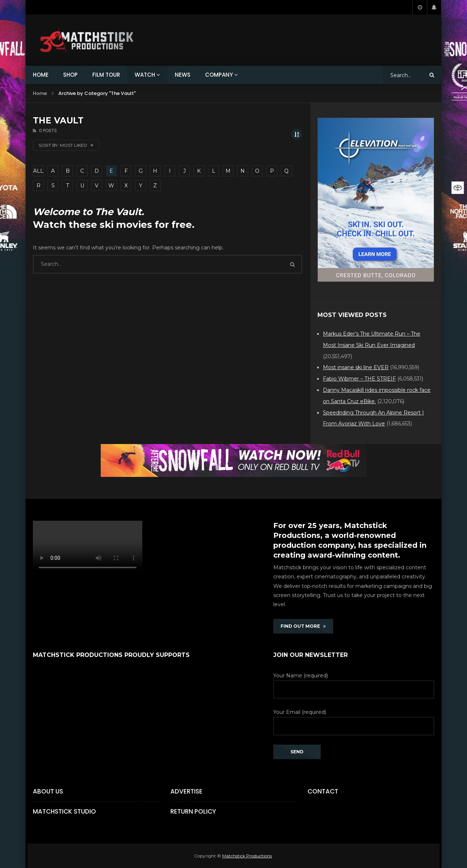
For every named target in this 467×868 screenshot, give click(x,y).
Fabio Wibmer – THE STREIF (359, 379)
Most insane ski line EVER (356, 367)
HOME (41, 75)
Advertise (186, 791)
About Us (48, 791)
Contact (323, 791)
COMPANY (219, 75)
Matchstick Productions (247, 856)
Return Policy (193, 811)
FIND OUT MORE (303, 626)
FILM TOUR (106, 75)
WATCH (145, 75)
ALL (38, 171)
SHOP (70, 75)
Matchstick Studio (64, 811)
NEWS (183, 75)
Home (40, 93)
